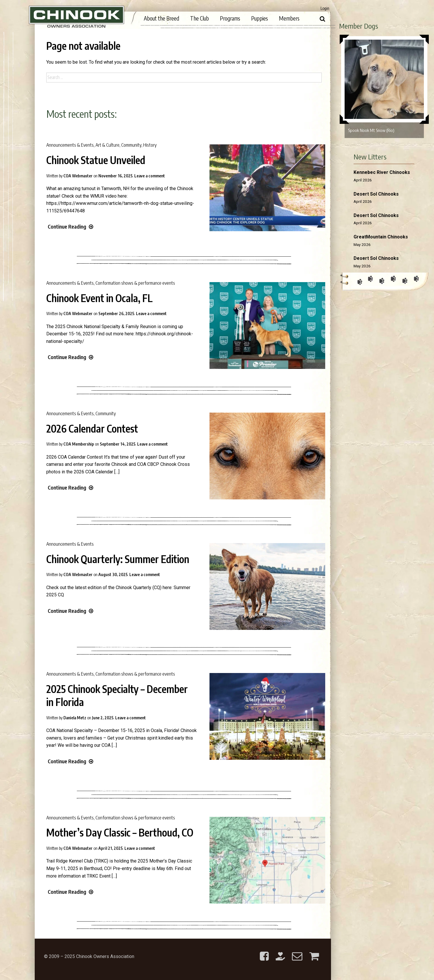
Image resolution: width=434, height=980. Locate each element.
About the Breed (161, 18)
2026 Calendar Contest (92, 429)
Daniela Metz (75, 718)
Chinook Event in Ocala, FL (100, 298)
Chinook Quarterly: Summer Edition (118, 559)
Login (325, 8)
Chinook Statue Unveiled (96, 160)
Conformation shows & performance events (135, 283)
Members (289, 18)
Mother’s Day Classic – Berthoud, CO (120, 832)
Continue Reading (70, 226)
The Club (199, 18)
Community (131, 145)
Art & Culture (107, 145)
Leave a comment (150, 176)
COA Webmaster (78, 176)
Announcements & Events (70, 145)
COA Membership (79, 444)
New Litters (370, 157)
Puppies (260, 18)
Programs (230, 18)
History (150, 145)
